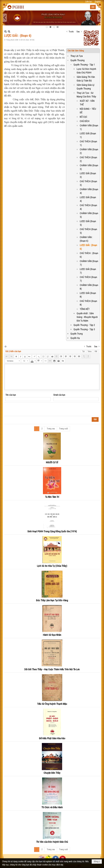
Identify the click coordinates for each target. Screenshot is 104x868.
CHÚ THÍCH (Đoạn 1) (88, 143)
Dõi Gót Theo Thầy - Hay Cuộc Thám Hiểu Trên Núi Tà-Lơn (52, 669)
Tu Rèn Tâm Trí (52, 497)
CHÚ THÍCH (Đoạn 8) (88, 303)
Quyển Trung (77, 334)
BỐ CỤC (83, 117)
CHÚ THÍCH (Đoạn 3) (88, 183)
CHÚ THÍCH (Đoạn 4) (88, 207)
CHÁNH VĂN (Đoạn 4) (89, 191)
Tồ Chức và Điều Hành (52, 807)
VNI (96, 351)
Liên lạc (89, 2)
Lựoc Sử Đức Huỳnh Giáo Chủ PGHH (86, 71)
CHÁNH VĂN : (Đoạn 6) (86, 239)
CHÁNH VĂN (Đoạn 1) (89, 127)
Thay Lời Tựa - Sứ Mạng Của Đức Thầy (86, 95)
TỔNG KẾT (85, 309)
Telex (90, 351)
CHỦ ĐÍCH (85, 121)
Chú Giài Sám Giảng (76, 51)
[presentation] (26, 409)
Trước (71, 32)
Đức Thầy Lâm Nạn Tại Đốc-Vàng (52, 600)
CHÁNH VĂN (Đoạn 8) (89, 287)
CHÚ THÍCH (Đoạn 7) (88, 279)
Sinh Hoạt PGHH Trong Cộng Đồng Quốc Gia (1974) (52, 531)
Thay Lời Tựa (77, 56)
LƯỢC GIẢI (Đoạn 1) (88, 135)
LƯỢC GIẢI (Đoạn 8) (88, 295)
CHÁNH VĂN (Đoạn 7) (89, 263)
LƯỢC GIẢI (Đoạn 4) (88, 199)
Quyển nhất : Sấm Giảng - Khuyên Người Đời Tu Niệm (87, 317)
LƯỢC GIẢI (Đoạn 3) (88, 175)
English (98, 2)
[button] (93, 7)
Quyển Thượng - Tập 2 (84, 325)
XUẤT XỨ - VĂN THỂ (87, 103)
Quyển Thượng (77, 60)
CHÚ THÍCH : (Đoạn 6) (89, 255)
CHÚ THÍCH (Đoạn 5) (88, 231)
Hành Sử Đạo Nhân (52, 635)
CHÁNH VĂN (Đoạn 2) (89, 151)
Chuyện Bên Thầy (52, 773)
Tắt (83, 351)
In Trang (5, 346)
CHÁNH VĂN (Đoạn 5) (89, 215)
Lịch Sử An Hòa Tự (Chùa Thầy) (52, 566)
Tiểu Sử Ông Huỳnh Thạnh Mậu (52, 704)
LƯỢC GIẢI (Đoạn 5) (88, 223)
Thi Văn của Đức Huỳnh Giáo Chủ (52, 842)
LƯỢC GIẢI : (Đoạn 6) (88, 247)
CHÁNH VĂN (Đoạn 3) (89, 167)
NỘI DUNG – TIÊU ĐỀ (88, 111)
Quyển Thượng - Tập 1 (84, 65)
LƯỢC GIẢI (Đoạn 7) (88, 271)
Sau (78, 32)
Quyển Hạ (75, 338)
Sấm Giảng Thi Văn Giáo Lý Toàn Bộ (86, 79)
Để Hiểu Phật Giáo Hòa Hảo (52, 738)
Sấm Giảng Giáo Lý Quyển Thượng (86, 87)
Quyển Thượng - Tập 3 (84, 329)
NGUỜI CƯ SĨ (52, 462)
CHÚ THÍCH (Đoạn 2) (88, 159)
